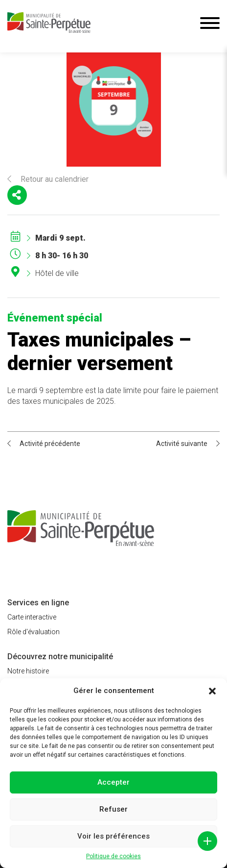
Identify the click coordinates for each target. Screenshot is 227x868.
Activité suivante (188, 444)
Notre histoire (28, 671)
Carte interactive (32, 617)
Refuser (113, 809)
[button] (212, 691)
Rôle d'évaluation (34, 632)
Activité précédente (44, 444)
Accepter (113, 782)
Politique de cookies (113, 856)
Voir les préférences (113, 836)
